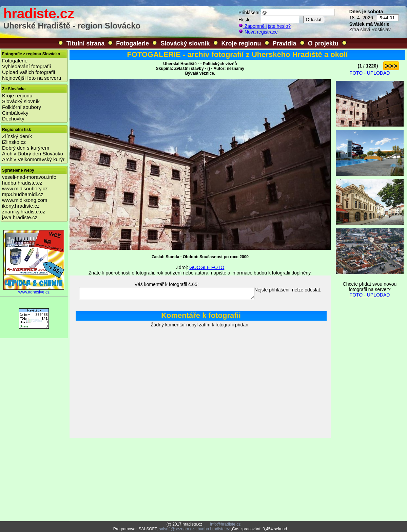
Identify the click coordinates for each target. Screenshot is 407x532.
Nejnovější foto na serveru (32, 78)
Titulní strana (86, 43)
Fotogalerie (132, 43)
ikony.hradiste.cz (21, 206)
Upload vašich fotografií (29, 72)
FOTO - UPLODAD (370, 73)
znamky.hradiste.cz (24, 212)
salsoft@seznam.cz (176, 529)
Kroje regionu (241, 43)
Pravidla (285, 43)
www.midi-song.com (25, 200)
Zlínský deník (17, 136)
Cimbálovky (15, 113)
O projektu (323, 43)
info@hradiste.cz (226, 524)
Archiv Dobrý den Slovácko (33, 154)
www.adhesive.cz (34, 290)
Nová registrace (258, 32)
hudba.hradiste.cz (22, 183)
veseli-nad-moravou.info (29, 177)
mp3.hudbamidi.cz (23, 194)
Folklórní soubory (22, 107)
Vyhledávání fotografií (27, 66)
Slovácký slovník (185, 43)
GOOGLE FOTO (207, 267)
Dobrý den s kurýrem (26, 148)
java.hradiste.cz (20, 217)
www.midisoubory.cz (25, 188)
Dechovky (13, 119)
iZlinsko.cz (14, 142)
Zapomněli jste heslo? (265, 26)
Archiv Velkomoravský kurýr (33, 159)
